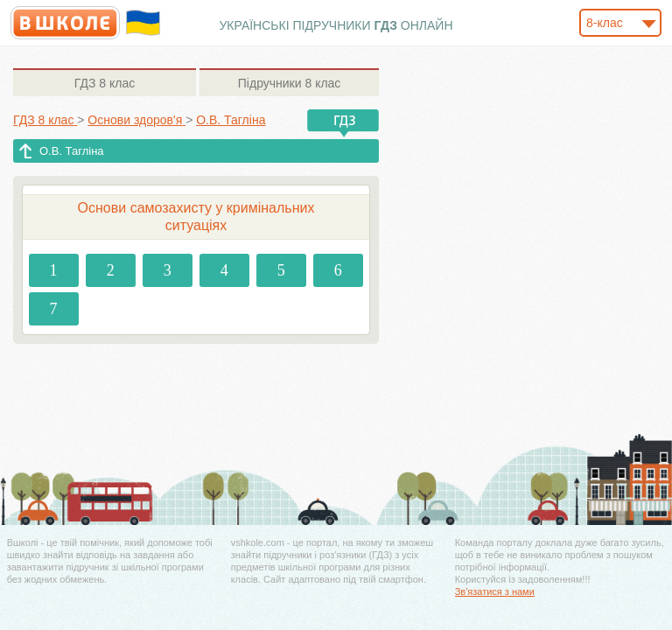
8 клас (105, 83)
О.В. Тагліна (72, 151)
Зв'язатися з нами (495, 591)
